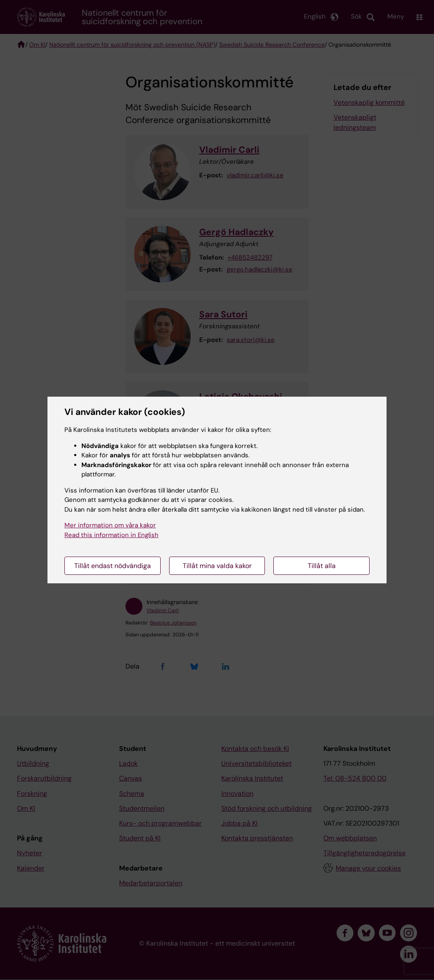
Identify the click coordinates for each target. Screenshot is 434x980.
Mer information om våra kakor (110, 525)
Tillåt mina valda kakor (217, 566)
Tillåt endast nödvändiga (113, 566)
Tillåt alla (322, 566)
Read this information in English (111, 535)
